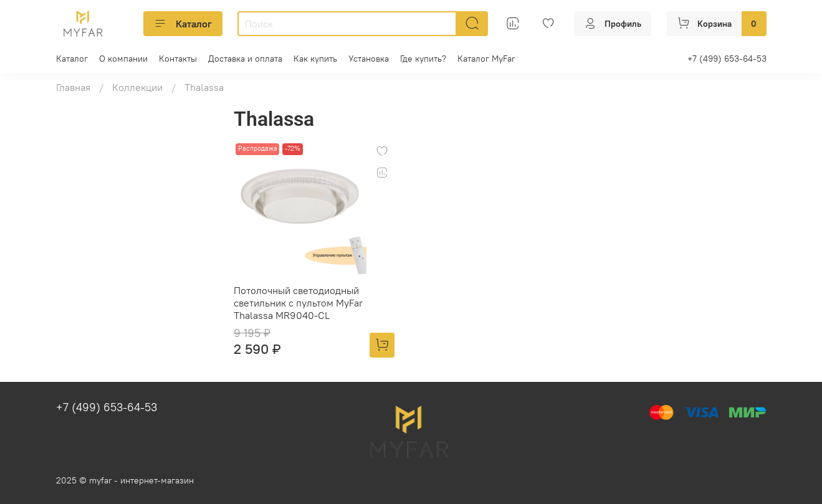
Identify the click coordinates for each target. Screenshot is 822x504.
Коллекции (137, 87)
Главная (73, 87)
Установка (369, 59)
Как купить (315, 59)
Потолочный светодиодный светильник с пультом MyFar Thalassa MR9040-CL (298, 303)
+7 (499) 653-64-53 (727, 59)
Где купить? (423, 59)
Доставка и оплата (245, 59)
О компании (123, 59)
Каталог (183, 24)
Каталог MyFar (486, 59)
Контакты (178, 59)
